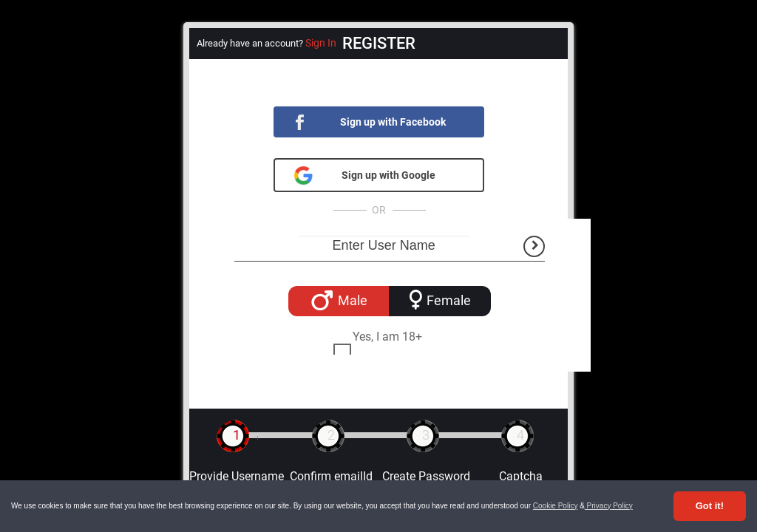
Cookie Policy (556, 506)
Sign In (321, 43)
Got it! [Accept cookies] (710, 506)
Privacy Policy (609, 506)
